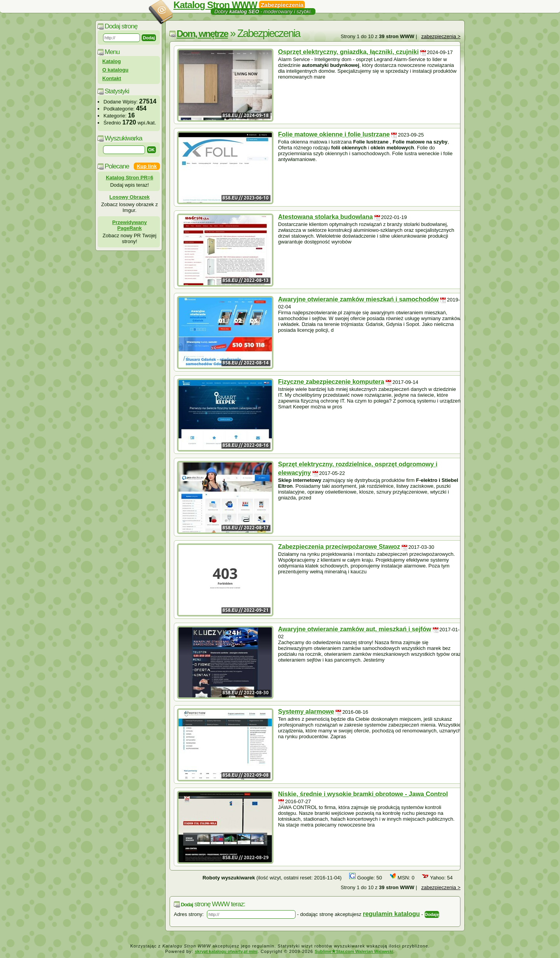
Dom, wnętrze (202, 34)
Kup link (147, 166)
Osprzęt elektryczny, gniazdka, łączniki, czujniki (348, 52)
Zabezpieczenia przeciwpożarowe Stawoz (339, 547)
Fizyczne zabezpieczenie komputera (331, 382)
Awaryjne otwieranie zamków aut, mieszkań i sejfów (355, 629)
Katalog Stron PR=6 (129, 178)
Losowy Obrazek (129, 197)
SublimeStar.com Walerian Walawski (354, 951)
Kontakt (112, 78)
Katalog (112, 61)
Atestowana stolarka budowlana (325, 217)
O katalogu (115, 70)
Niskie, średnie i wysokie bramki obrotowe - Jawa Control (363, 794)
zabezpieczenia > (441, 36)
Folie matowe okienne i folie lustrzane (334, 134)
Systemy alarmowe (306, 712)
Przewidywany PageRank (130, 225)
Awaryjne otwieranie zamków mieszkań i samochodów (358, 299)
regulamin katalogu (391, 914)
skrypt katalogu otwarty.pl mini (226, 951)
